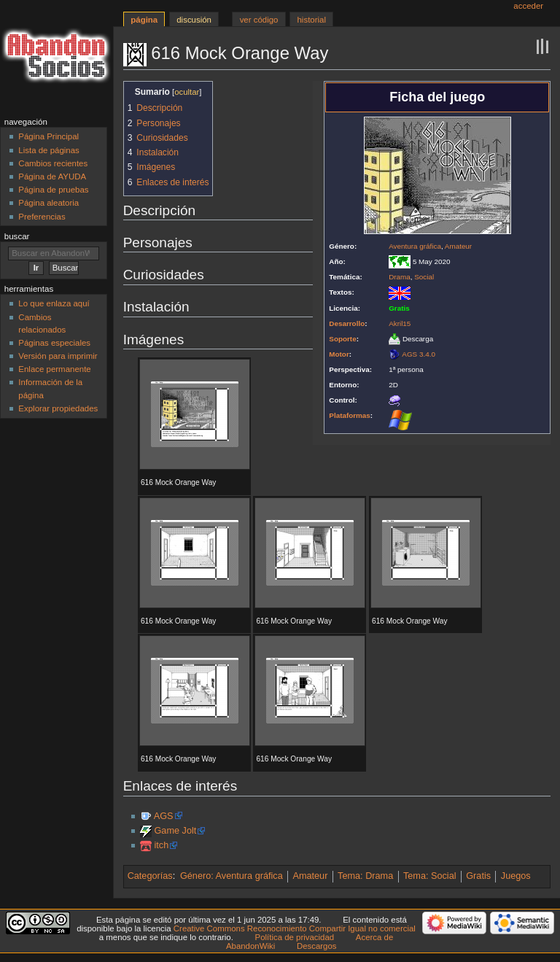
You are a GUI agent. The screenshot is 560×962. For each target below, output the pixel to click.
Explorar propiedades (58, 408)
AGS (164, 816)
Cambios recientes (53, 163)
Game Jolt (175, 831)
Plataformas (350, 415)
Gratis (478, 876)
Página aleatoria (48, 203)
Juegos (516, 876)
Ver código (259, 20)
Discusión (194, 20)
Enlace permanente (54, 369)
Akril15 (400, 323)
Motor (339, 354)
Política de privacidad (295, 937)
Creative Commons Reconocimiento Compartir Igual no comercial (295, 928)
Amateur (458, 246)
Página (144, 20)
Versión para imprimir (58, 356)
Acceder (528, 6)
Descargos (317, 946)
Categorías (150, 876)
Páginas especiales (54, 343)
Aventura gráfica (415, 246)
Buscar (17, 236)
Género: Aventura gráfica (232, 876)
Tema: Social (430, 876)
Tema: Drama (365, 876)
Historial (312, 20)
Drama (400, 277)
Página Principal (48, 136)
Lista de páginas (48, 150)
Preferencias (42, 217)
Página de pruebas (53, 190)
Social (424, 277)
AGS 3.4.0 (419, 354)
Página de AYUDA (52, 177)
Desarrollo (347, 323)
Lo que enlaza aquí (54, 303)
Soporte (342, 339)
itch (161, 845)
